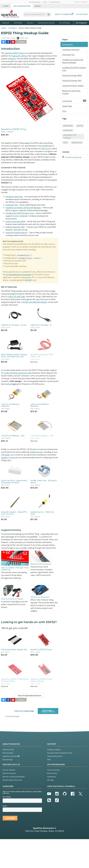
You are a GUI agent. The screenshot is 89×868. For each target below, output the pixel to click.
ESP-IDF (49, 290)
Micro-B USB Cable (32, 309)
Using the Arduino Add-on (18, 241)
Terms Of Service (53, 799)
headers (37, 479)
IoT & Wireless (64, 23)
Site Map (50, 809)
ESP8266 (16, 58)
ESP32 (66, 132)
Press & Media (8, 782)
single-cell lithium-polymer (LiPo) (27, 390)
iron (21, 476)
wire (46, 479)
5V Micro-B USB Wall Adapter (16, 318)
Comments (74, 102)
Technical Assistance (55, 785)
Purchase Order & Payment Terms (60, 782)
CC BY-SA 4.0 (79, 159)
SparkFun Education (11, 785)
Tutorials (12, 28)
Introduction (68, 44)
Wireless (77, 144)
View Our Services (9, 802)
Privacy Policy (52, 802)
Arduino (68, 127)
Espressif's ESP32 (21, 55)
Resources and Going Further (72, 93)
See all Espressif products (30, 726)
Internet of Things (70, 138)
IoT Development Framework (30, 284)
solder (30, 476)
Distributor (55, 2)
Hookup (78, 132)
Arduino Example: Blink (16, 226)
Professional (35, 2)
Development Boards (46, 23)
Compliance (51, 805)
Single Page (68, 107)
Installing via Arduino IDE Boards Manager (25, 212)
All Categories (81, 23)
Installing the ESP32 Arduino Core (21, 218)
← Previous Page (12, 745)
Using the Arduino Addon (74, 87)
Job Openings (8, 788)
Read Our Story (8, 778)
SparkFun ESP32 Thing (15, 52)
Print (64, 113)
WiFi (66, 144)
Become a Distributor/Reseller (14, 805)
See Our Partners (9, 799)
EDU (45, 2)
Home (3, 28)
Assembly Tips (12, 209)
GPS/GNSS (18, 23)
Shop (6, 6)
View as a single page (24, 740)
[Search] (49, 14)
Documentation (22, 6)
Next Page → (48, 740)
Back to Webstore (64, 14)
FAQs (49, 788)
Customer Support (81, 2)
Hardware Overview (15, 200)
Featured (7, 23)
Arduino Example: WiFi (16, 235)
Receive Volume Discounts (12, 809)
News (38, 6)
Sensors (30, 23)
